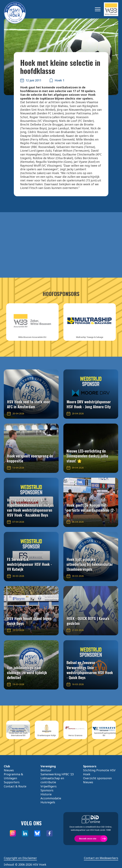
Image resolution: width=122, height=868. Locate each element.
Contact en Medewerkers (101, 858)
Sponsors (47, 790)
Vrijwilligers (49, 786)
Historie (46, 794)
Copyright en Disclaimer (20, 858)
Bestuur (46, 770)
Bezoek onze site (88, 839)
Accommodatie (51, 798)
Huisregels (48, 802)
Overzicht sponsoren (97, 778)
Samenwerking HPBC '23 (57, 774)
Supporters (12, 782)
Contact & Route (15, 786)
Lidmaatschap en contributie (52, 780)
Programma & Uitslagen (13, 776)
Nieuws (9, 770)
